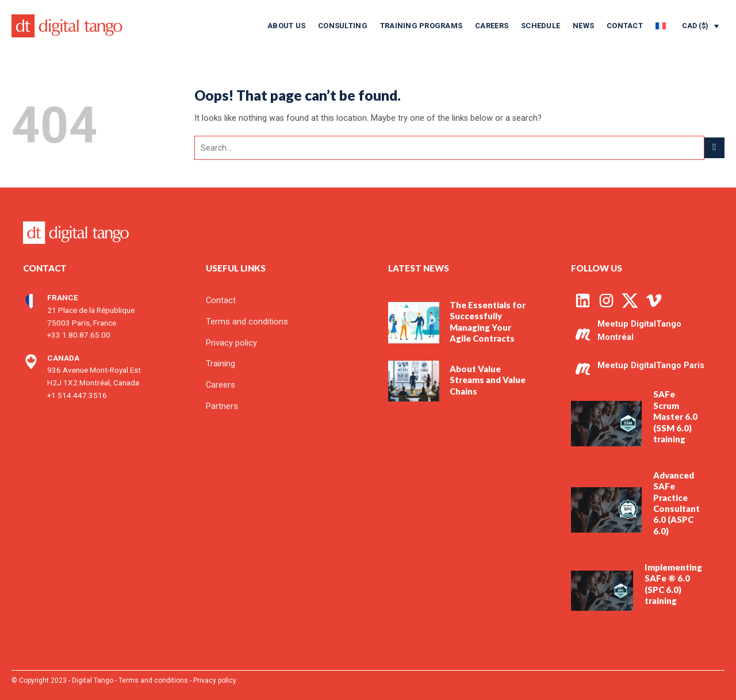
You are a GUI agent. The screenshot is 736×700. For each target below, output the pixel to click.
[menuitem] (661, 26)
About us (286, 26)
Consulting (343, 26)
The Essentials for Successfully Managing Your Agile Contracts (488, 322)
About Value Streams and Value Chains (488, 380)
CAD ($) (695, 26)
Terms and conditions (153, 680)
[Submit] (714, 148)
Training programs (421, 26)
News (583, 26)
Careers (492, 26)
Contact (625, 26)
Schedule (540, 26)
